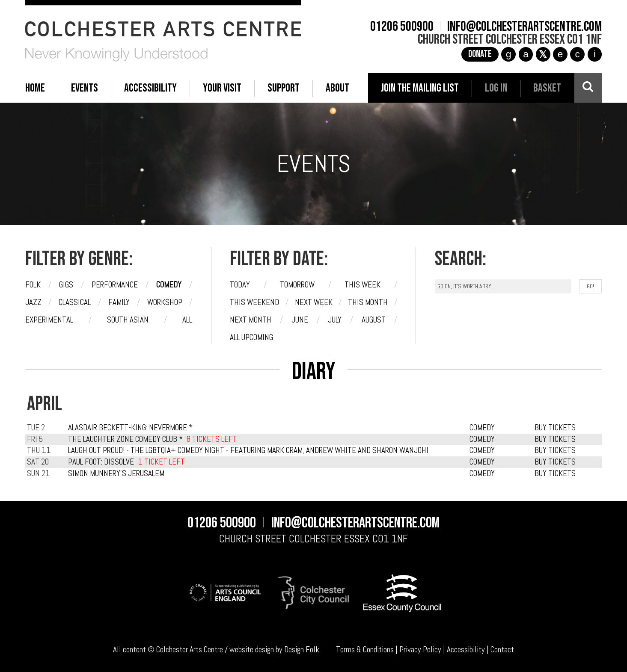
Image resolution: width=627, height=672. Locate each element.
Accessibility (466, 650)
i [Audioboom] (595, 54)
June (300, 320)
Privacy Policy (420, 650)
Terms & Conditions (365, 650)
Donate (480, 54)
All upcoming (251, 337)
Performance (115, 285)
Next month (251, 320)
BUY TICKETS (555, 428)
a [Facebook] (526, 54)
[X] (543, 54)
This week (363, 285)
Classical (75, 302)
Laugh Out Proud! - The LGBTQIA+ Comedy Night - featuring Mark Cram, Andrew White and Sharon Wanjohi (248, 450)
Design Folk (302, 650)
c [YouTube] (578, 54)
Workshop (165, 302)
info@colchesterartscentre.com (524, 27)
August (374, 320)
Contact (502, 650)
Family (119, 302)
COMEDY (482, 428)
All (187, 320)
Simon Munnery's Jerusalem (116, 473)
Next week (314, 302)
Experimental (49, 320)
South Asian (128, 320)
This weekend (254, 302)
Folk (33, 285)
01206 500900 (402, 27)
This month (368, 302)
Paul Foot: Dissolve (101, 462)
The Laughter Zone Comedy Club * (125, 439)
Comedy (169, 285)
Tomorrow (297, 285)
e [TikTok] (560, 54)
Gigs (66, 285)
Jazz (33, 302)
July (335, 320)
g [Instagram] (509, 54)
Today (240, 285)
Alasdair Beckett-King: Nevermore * (130, 428)
